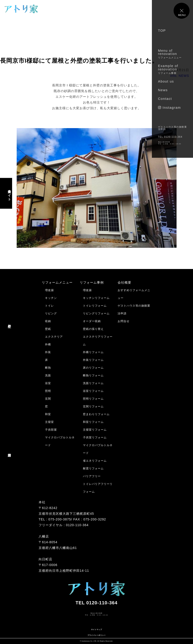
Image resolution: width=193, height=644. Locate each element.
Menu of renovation (170, 54)
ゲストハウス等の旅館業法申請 (173, 128)
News (163, 90)
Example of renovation (168, 69)
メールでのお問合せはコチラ (22, 624)
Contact (165, 99)
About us (166, 81)
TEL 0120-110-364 (170, 137)
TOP (162, 31)
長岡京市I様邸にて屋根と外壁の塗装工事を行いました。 (79, 61)
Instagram (169, 107)
